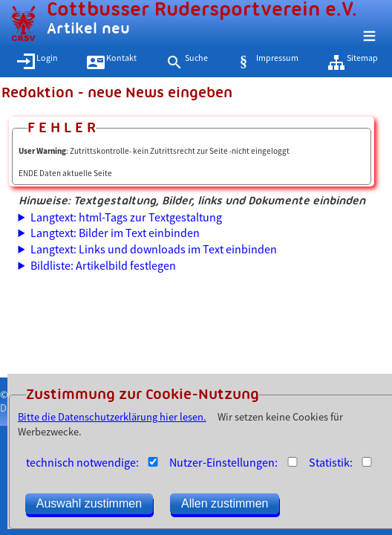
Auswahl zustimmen (89, 503)
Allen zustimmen (225, 503)
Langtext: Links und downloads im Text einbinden (154, 249)
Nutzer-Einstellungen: (223, 462)
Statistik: (331, 462)
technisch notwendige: (82, 462)
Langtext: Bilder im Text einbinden (115, 233)
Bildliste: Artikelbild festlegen (103, 265)
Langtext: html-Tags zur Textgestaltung (126, 217)
